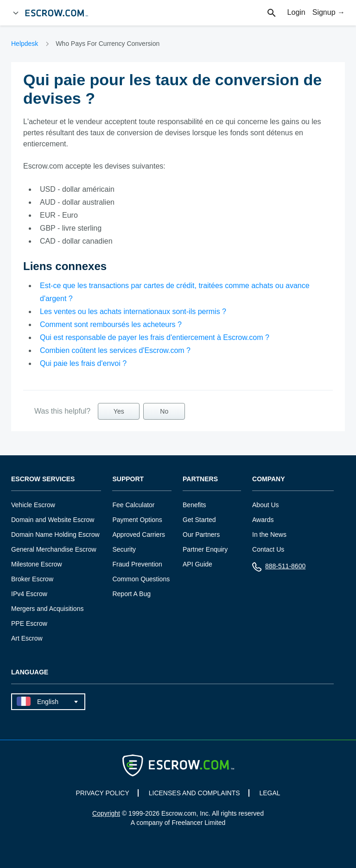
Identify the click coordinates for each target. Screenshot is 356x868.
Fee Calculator (133, 505)
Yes (119, 411)
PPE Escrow (29, 623)
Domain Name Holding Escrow (55, 535)
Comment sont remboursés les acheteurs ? (111, 324)
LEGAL (270, 793)
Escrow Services (43, 479)
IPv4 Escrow (29, 594)
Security (124, 549)
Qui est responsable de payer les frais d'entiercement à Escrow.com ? (155, 337)
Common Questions (141, 579)
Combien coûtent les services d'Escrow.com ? (115, 350)
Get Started (199, 520)
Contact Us (268, 549)
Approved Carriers (139, 535)
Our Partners (201, 535)
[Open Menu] (16, 13)
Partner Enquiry (205, 549)
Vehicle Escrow (33, 505)
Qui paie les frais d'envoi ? (83, 363)
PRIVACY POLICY (102, 793)
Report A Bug (131, 594)
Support (128, 479)
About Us (266, 505)
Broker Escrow (32, 579)
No (164, 411)
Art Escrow (27, 638)
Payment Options (137, 520)
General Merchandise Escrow (54, 549)
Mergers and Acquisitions (47, 609)
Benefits (194, 505)
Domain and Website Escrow (53, 520)
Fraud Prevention (137, 564)
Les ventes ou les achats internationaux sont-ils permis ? (133, 311)
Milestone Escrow (37, 564)
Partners (200, 479)
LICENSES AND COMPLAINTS (194, 793)
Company (269, 479)
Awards (263, 520)
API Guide (197, 564)
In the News (269, 535)
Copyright (106, 813)
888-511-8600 (279, 568)
